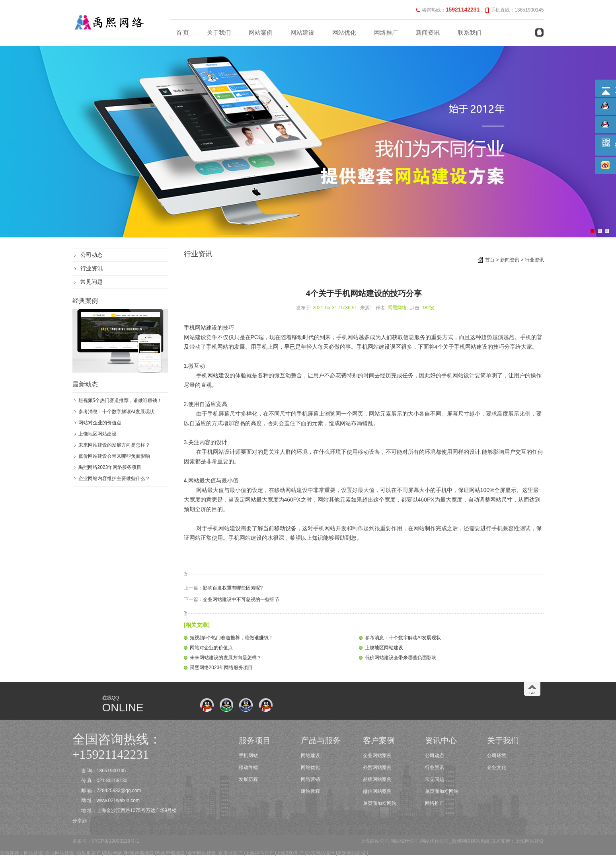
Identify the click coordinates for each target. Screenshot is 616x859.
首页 (490, 260)
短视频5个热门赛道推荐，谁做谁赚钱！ (120, 400)
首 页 (183, 33)
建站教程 (310, 791)
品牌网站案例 (377, 779)
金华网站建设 (202, 853)
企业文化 (497, 767)
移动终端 (248, 767)
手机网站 (248, 756)
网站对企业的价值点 (100, 423)
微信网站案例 (377, 791)
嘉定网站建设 (351, 853)
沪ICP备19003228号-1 (115, 841)
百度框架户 (89, 853)
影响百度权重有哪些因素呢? (233, 588)
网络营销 (310, 779)
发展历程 (248, 779)
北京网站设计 (320, 853)
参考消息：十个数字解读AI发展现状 (116, 412)
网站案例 (261, 33)
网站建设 (302, 33)
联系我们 (470, 33)
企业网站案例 (377, 756)
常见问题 (92, 282)
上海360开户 (290, 853)
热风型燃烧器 (170, 853)
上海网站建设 (530, 841)
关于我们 (219, 33)
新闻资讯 (428, 33)
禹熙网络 (113, 853)
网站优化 (344, 33)
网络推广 (386, 33)
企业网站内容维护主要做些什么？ (114, 478)
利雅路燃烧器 (139, 853)
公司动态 (92, 255)
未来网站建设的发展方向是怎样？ (114, 445)
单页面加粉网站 (380, 803)
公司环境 (497, 756)
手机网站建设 (213, 375)
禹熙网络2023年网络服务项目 (110, 467)
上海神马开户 (259, 853)
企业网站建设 (60, 853)
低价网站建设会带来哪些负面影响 (114, 456)
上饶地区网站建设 (97, 434)
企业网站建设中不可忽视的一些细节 (241, 599)
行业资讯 (92, 268)
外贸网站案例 (377, 767)
